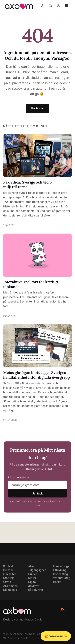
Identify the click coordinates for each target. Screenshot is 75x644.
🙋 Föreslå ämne (56, 636)
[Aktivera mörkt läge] (59, 6)
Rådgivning (36, 590)
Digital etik (10, 590)
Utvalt (7, 582)
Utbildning (60, 570)
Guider (32, 574)
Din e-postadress (19, 477)
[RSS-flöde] (63, 610)
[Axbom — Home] (19, 6)
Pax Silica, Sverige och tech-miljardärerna (28, 185)
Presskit (8, 570)
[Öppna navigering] (67, 6)
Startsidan (37, 108)
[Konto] (43, 6)
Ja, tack (37, 493)
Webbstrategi (62, 578)
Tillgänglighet (37, 570)
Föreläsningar (62, 566)
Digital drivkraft (34, 584)
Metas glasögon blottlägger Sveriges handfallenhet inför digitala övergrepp (36, 375)
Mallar (32, 578)
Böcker (58, 582)
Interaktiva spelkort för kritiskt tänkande (31, 284)
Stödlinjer (9, 578)
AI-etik (33, 566)
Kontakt (8, 566)
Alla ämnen (10, 586)
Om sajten (10, 574)
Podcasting (61, 574)
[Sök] (51, 6)
